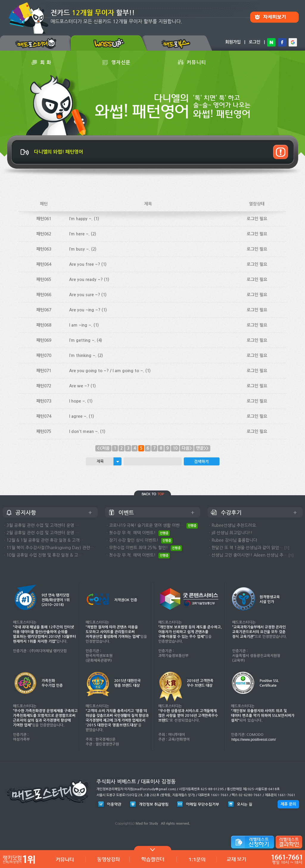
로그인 (255, 42)
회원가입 (233, 42)
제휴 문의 (288, 804)
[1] (287, 548)
